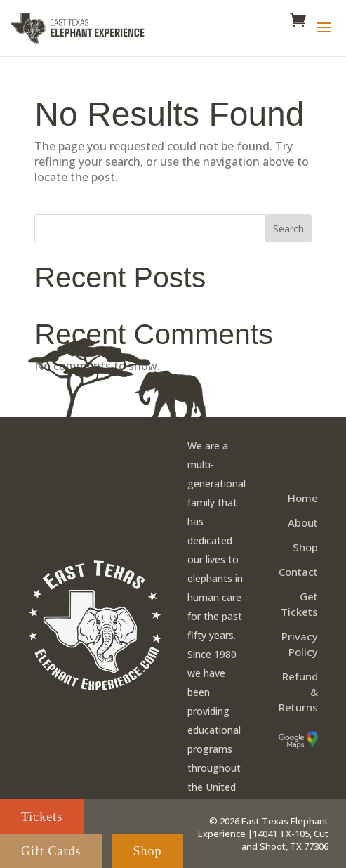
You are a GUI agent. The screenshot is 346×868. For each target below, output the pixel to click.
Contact (298, 572)
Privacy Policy (300, 644)
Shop (305, 547)
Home (303, 498)
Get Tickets (299, 604)
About (303, 522)
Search (288, 229)
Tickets (42, 817)
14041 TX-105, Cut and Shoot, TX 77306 (285, 840)
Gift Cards (51, 851)
